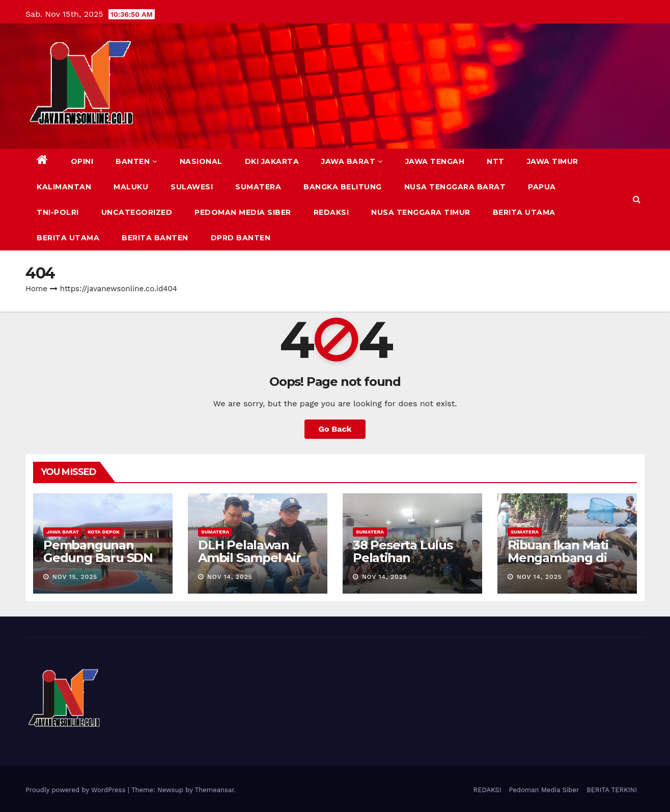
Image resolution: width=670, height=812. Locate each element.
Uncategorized (137, 212)
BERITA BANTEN (155, 238)
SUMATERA (258, 187)
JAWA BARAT (352, 161)
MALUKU (131, 187)
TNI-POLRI (58, 212)
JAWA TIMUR (553, 161)
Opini (82, 161)
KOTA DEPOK (104, 532)
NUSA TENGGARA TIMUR (421, 212)
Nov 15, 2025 (75, 577)
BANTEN (136, 161)
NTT (496, 161)
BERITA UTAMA (524, 212)
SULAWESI (192, 187)
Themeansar (215, 790)
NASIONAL (201, 161)
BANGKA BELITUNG (343, 187)
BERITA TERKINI (612, 790)
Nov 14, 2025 (230, 577)
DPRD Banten (241, 238)
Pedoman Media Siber (243, 212)
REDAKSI (331, 212)
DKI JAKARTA (272, 161)
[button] (637, 199)
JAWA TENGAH (435, 161)
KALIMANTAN (64, 187)
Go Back (335, 429)
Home (36, 289)
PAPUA (542, 187)
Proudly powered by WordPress (77, 790)
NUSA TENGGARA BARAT (455, 187)
